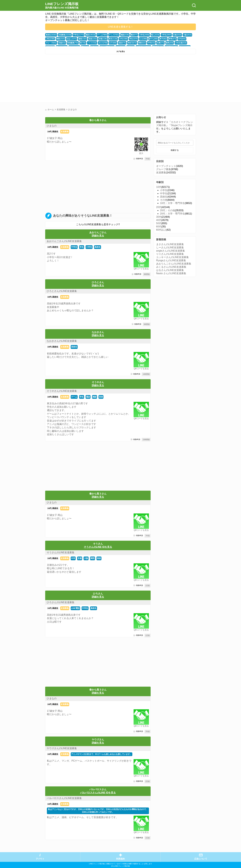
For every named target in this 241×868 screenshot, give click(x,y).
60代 (159, 227)
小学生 (89, 247)
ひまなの (52, 126)
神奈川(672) (132, 43)
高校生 (98, 247)
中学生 (74, 247)
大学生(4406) (144, 35)
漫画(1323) (82, 39)
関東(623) (142, 43)
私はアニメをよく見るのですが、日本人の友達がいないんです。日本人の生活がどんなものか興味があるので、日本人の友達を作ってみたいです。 (98, 811)
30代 (159, 217)
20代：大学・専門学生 (172, 214)
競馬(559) (169, 43)
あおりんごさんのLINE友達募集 (64, 241)
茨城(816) (62, 43)
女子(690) (113, 43)
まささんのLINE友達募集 (170, 244)
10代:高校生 (53, 132)
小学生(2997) (166, 35)
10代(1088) (123, 39)
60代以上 (161, 230)
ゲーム (74, 397)
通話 (88, 397)
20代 (159, 207)
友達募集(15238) (65, 35)
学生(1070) (133, 39)
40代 (159, 220)
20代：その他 (168, 210)
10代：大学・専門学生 (172, 203)
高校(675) (122, 43)
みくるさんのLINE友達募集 (171, 267)
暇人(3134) (155, 35)
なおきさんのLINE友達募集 (62, 341)
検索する (175, 150)
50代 (159, 223)
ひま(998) (143, 39)
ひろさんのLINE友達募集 (61, 602)
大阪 (86, 558)
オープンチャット (166, 166)
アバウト (40, 859)
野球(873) (172, 39)
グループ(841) (51, 43)
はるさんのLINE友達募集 (170, 270)
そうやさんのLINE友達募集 (62, 391)
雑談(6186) (125, 35)
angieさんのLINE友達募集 (171, 251)
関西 (93, 558)
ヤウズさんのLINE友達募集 (62, 748)
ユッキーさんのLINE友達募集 (172, 257)
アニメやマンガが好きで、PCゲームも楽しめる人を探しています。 (102, 754)
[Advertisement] (82, 79)
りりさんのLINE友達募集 (170, 254)
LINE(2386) (50, 39)
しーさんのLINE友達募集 (170, 247)
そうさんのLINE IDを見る (98, 547)
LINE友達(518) (180, 43)
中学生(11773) (78, 35)
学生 (82, 247)
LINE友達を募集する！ (120, 27)
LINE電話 (75, 608)
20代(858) (181, 39)
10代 (159, 187)
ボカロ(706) (103, 43)
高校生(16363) (51, 35)
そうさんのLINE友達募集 (61, 552)
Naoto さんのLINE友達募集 (171, 273)
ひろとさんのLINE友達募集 (62, 291)
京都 (80, 558)
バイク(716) (92, 43)
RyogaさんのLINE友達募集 (171, 260)
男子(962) (163, 39)
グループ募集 (164, 169)
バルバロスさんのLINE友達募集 (64, 798)
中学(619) (151, 43)
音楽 (101, 397)
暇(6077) (134, 35)
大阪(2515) (187, 35)
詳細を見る (98, 236)
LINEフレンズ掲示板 (62, 6)
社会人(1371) (72, 39)
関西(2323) (61, 39)
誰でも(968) (153, 39)
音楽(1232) (93, 39)
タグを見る (121, 51)
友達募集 (65, 132)
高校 (99, 558)
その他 (164, 200)
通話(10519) (90, 35)
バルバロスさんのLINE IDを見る (98, 793)
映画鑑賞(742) (73, 43)
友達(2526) (177, 35)
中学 (73, 558)
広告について (201, 859)
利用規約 (120, 859)
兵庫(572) (160, 43)
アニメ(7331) (114, 35)
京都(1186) (103, 39)
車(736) (83, 43)
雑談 (95, 397)
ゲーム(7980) (102, 35)
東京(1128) (113, 39)
